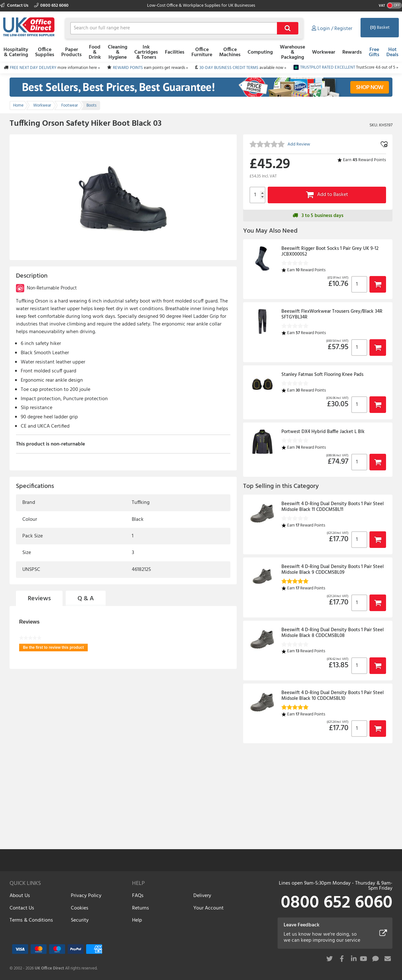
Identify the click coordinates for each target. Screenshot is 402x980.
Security (80, 920)
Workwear (324, 52)
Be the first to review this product (55, 648)
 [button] (378, 284)
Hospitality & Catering (16, 52)
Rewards (352, 52)
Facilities (175, 52)
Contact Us (15, 6)
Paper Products (71, 52)
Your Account (208, 908)
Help (137, 920)
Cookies (80, 908)
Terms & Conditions (31, 920)
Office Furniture (202, 52)
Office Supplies (45, 52)
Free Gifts (374, 52)
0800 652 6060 (51, 6)
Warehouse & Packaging (292, 52)
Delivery (202, 896)
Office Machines (230, 52)
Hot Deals (392, 52)
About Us (20, 896)
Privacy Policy (86, 896)
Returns (141, 908)
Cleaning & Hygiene (118, 52)
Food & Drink (95, 52)
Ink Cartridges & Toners (146, 52)
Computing (260, 52)
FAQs (138, 896)
